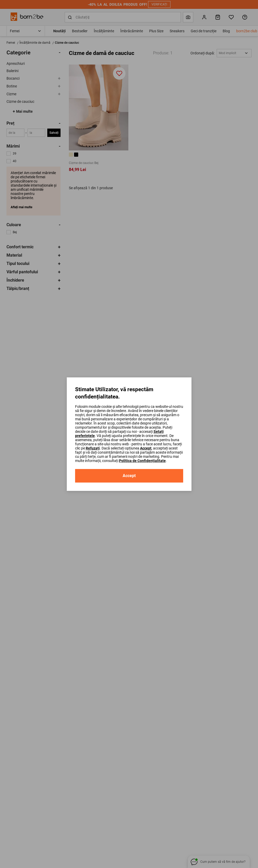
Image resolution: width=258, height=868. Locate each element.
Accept (146, 448)
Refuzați (93, 448)
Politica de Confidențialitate (142, 461)
